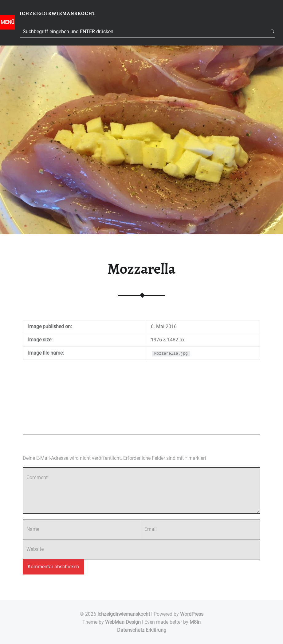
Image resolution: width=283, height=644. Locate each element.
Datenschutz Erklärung (142, 630)
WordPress (192, 614)
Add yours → (34, 423)
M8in (195, 622)
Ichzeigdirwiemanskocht (124, 614)
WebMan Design (123, 622)
